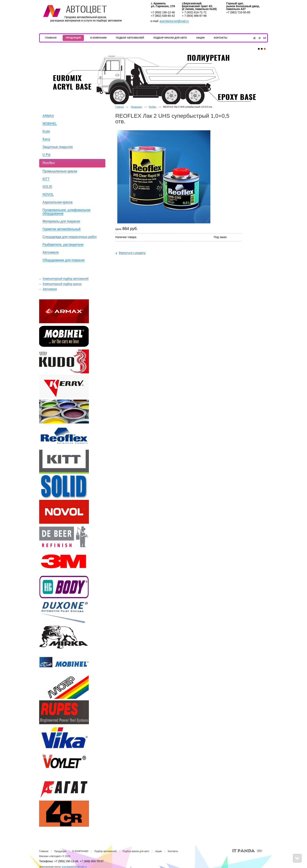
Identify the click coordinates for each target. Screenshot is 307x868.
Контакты (173, 851)
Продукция (137, 107)
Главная (119, 107)
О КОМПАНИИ (80, 851)
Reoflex (153, 107)
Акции (158, 851)
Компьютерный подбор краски (62, 284)
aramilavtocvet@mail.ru (174, 21)
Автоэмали (50, 289)
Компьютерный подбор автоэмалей (66, 279)
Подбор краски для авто (136, 851)
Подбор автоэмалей (105, 851)
